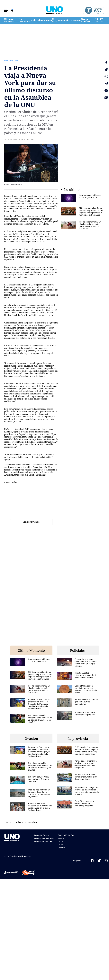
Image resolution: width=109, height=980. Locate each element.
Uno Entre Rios (11, 61)
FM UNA (62, 848)
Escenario (75, 20)
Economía (64, 20)
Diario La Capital (42, 835)
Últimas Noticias (9, 20)
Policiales (37, 20)
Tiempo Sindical (85, 20)
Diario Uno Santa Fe (43, 841)
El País (54, 20)
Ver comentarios (31, 522)
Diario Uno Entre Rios (44, 838)
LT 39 (97, 20)
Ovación (47, 20)
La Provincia (25, 20)
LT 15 (101, 20)
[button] (6, 10)
